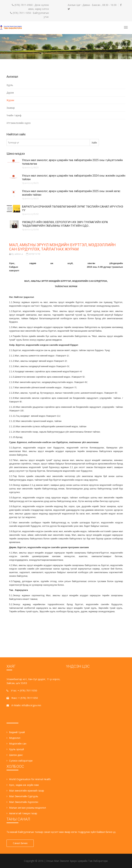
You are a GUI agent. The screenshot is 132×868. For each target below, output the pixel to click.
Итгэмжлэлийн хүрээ (19, 123)
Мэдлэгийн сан (16, 744)
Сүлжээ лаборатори (20, 761)
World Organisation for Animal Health (29, 779)
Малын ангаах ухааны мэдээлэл (26, 808)
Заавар (11, 108)
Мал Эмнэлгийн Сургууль (22, 796)
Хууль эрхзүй (15, 749)
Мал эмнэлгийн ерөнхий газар (25, 791)
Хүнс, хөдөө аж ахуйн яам (23, 785)
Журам (10, 100)
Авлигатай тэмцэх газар (22, 813)
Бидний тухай (16, 732)
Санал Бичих (20, 843)
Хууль (10, 85)
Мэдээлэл (13, 738)
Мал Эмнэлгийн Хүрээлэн (22, 802)
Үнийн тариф (14, 115)
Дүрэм (10, 93)
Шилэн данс (15, 755)
